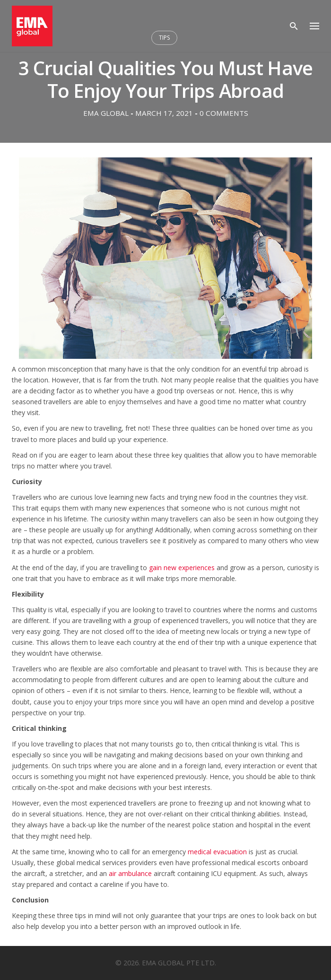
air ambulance (131, 873)
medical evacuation (218, 852)
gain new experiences (182, 568)
